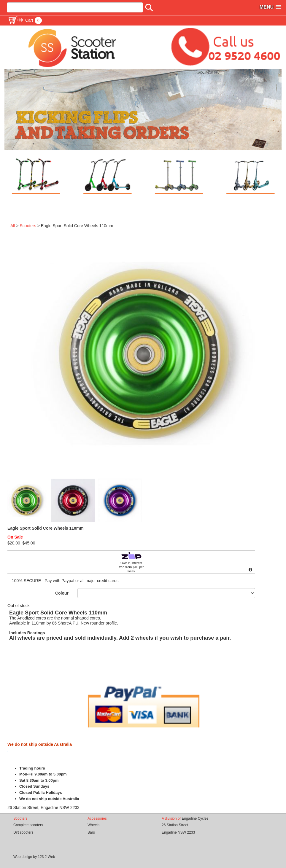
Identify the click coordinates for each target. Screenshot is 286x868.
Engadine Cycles (195, 818)
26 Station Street (175, 825)
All (13, 226)
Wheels (93, 825)
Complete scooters (28, 825)
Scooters (28, 226)
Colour (62, 593)
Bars (91, 832)
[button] (25, 20)
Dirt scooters (23, 832)
